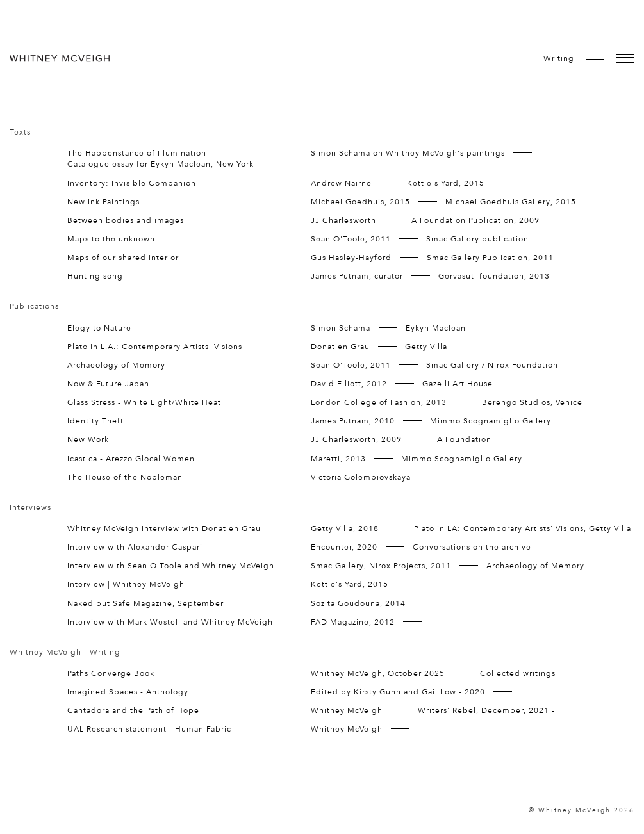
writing (559, 58)
